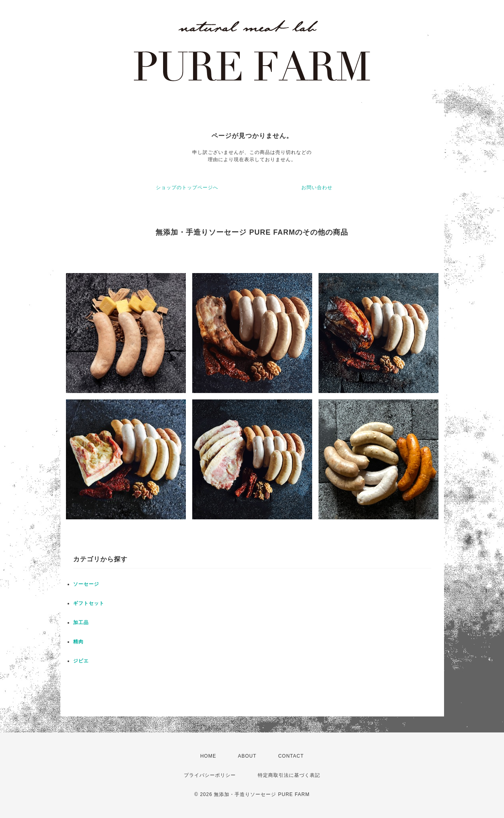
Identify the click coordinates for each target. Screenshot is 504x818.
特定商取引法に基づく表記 (289, 775)
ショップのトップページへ (187, 188)
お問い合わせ (317, 188)
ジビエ (81, 661)
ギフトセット (89, 603)
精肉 (78, 642)
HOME (208, 756)
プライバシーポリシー (210, 775)
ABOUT (247, 756)
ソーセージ (86, 584)
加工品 (81, 622)
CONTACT (291, 756)
